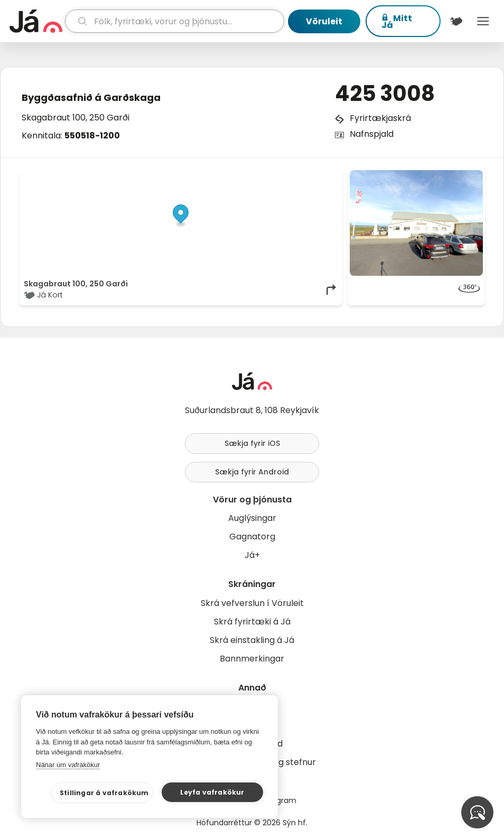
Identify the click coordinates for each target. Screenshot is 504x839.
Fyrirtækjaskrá (380, 118)
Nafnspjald (372, 134)
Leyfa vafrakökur (212, 792)
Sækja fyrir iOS (252, 443)
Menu (483, 21)
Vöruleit (324, 21)
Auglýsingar (252, 518)
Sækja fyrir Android (252, 472)
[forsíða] (36, 21)
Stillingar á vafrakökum (104, 793)
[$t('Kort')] (456, 21)
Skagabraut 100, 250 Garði (76, 118)
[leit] (175, 21)
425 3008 (385, 94)
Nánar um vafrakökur (68, 765)
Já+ (252, 555)
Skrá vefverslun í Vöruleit (252, 603)
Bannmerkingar (252, 659)
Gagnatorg (252, 537)
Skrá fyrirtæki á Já (252, 622)
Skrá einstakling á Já (252, 640)
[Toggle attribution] (329, 182)
